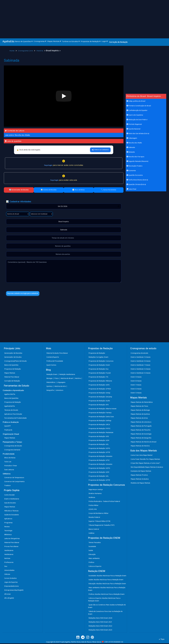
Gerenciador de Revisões (13, 354)
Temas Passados (95, 543)
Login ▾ (105, 41)
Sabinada (131, 147)
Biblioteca (8, 535)
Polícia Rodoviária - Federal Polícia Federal (104, 502)
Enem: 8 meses (136, 382)
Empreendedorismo (12, 587)
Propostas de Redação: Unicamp (100, 397)
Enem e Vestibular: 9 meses (141, 358)
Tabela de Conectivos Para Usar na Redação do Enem (105, 613)
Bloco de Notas (10, 458)
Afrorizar (8, 595)
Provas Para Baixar (11, 547)
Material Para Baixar (12, 378)
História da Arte (60, 387)
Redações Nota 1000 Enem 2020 (100, 619)
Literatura (59, 391)
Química (50, 387)
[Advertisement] (85, 17)
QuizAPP (7, 427)
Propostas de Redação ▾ (91, 41)
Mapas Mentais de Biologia (140, 411)
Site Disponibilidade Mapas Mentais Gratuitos (147, 468)
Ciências (7, 575)
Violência (92, 498)
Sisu (6, 567)
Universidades (9, 571)
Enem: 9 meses (136, 378)
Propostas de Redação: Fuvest (100, 374)
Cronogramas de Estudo (13, 447)
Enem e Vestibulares (12, 500)
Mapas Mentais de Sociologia (141, 435)
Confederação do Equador (137, 110)
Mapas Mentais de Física (139, 407)
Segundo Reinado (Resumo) (137, 161)
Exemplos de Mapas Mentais (141, 472)
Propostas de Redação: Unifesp (100, 421)
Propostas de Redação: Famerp (100, 413)
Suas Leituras (9, 470)
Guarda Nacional (133, 129)
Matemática (51, 383)
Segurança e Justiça (96, 490)
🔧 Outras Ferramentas (109, 190)
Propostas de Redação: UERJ (99, 386)
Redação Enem (52, 375)
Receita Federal (94, 518)
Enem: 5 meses (136, 393)
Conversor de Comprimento (14, 482)
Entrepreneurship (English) (14, 591)
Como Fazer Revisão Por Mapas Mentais (145, 460)
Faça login (48, 165)
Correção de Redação (118, 42)
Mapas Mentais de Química (140, 415)
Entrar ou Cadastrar (100, 150)
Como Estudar (10, 496)
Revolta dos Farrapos (135, 157)
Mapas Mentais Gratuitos (140, 480)
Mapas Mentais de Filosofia (141, 431)
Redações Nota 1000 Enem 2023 (100, 631)
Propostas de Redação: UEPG (99, 449)
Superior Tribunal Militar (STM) (99, 522)
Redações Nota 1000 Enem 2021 (100, 623)
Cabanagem (132, 138)
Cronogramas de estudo (139, 354)
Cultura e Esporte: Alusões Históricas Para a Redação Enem (104, 600)
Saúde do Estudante (12, 515)
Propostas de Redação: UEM (99, 441)
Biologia (50, 379)
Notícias (7, 559)
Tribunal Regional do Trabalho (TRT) (101, 526)
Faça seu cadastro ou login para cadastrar (25, 294)
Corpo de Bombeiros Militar (99, 514)
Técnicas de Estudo (11, 411)
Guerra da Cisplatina (135, 115)
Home (12, 51)
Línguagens (61, 383)
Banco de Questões (11, 366)
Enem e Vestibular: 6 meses (141, 370)
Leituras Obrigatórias (12, 539)
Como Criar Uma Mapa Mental (141, 456)
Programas (8, 523)
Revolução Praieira (134, 166)
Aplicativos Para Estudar (13, 415)
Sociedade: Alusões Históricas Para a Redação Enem (107, 576)
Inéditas (91, 534)
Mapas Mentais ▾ (54, 41)
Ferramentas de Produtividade (15, 419)
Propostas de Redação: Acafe (99, 401)
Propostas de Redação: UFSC (99, 461)
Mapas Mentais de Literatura (141, 423)
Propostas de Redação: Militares (100, 382)
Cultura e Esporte (95, 567)
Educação (92, 555)
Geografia (50, 391)
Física (57, 379)
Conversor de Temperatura (14, 478)
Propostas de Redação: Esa (98, 370)
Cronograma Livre (26, 51)
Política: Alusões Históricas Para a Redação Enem (106, 595)
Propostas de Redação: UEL (99, 445)
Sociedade (92, 547)
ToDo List (8, 462)
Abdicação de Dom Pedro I (137, 120)
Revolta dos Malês (134, 143)
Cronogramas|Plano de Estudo (15, 362)
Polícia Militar (93, 506)
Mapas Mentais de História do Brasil (143, 443)
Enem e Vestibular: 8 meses (141, 362)
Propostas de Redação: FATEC (99, 429)
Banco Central (94, 530)
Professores (9, 563)
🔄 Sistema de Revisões (49, 190)
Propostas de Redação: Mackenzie (101, 433)
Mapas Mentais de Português (141, 427)
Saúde (91, 551)
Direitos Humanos (95, 494)
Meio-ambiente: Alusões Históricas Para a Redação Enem (107, 590)
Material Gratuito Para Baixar (57, 354)
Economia (131, 171)
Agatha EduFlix (10, 395)
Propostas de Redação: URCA (99, 425)
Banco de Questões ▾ (24, 41)
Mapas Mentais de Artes (139, 419)
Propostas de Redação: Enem (99, 366)
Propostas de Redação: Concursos (101, 362)
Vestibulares (9, 551)
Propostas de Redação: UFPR (99, 453)
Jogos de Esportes (11, 583)
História (40, 51)
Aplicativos (8, 519)
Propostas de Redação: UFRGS (100, 390)
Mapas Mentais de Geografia (141, 439)
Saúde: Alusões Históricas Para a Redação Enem (106, 580)
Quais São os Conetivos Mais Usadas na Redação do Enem (107, 607)
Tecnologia (8, 531)
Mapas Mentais (10, 374)
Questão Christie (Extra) (136, 184)
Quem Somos (51, 366)
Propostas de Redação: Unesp (99, 393)
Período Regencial (134, 124)
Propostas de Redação (13, 370)
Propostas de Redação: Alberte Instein (102, 409)
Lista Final (131, 189)
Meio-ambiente (94, 559)
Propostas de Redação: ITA (98, 378)
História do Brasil (67, 379)
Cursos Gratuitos (10, 579)
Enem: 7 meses (136, 386)
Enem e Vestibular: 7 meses (140, 366)
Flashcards (8, 431)
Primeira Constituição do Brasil (139, 106)
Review (7, 527)
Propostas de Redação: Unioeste (100, 457)
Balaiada (131, 152)
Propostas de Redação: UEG (99, 437)
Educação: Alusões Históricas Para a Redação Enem (107, 584)
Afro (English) (9, 599)
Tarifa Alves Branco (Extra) (137, 180)
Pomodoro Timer (11, 466)
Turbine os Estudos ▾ (71, 41)
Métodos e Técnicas (11, 511)
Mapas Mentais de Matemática (142, 403)
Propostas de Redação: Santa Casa (101, 417)
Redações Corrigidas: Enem (98, 358)
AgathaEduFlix (10, 407)
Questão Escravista (135, 175)
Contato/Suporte (53, 358)
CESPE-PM (93, 510)
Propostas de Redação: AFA (99, 405)
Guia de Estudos (10, 504)
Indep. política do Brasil (136, 101)
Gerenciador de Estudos (13, 358)
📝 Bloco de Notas (79, 190)
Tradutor (8, 486)
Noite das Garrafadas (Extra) (138, 134)
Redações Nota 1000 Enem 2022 (100, 627)
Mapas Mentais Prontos (139, 476)
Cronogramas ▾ (40, 41)
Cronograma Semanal (12, 450)
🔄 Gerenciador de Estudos (19, 190)
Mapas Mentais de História (140, 447)
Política (91, 563)
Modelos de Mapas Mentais (140, 484)
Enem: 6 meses (136, 390)
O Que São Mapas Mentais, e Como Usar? (145, 464)
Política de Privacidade (55, 362)
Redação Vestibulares (67, 375)
